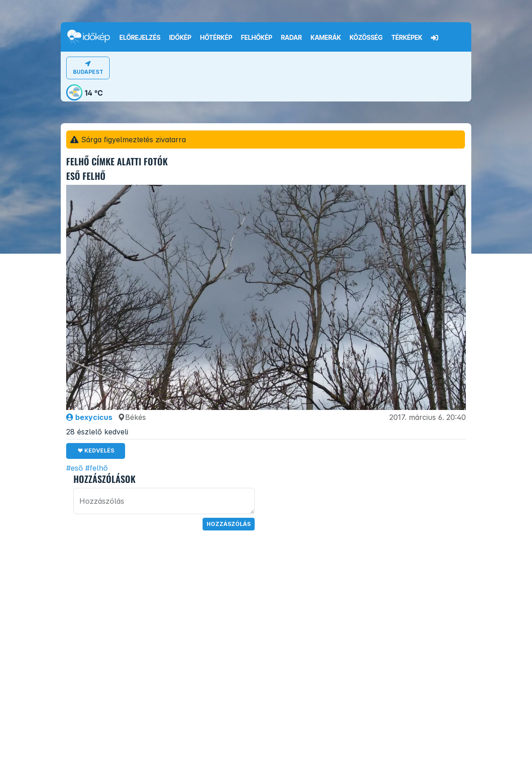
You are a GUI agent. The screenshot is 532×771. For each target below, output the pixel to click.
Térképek (407, 38)
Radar (291, 38)
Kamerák (326, 38)
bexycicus (89, 417)
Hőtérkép (216, 38)
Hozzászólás (229, 524)
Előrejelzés (140, 38)
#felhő (97, 468)
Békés (132, 417)
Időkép (180, 38)
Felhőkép (257, 38)
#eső (75, 468)
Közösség (366, 38)
